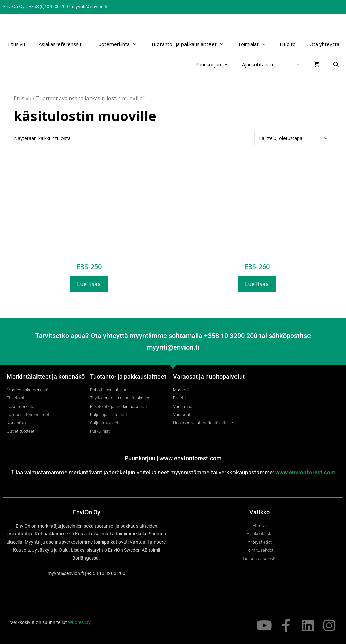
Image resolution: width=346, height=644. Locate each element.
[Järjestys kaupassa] (293, 138)
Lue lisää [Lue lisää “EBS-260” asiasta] (257, 284)
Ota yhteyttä (324, 44)
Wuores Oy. (80, 622)
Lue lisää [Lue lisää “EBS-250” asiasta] (89, 284)
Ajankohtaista (257, 64)
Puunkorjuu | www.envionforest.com (173, 458)
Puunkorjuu (215, 64)
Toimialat (255, 44)
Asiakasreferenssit (60, 44)
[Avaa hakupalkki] (336, 64)
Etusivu (17, 44)
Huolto (288, 44)
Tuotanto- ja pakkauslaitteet (191, 44)
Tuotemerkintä (120, 44)
